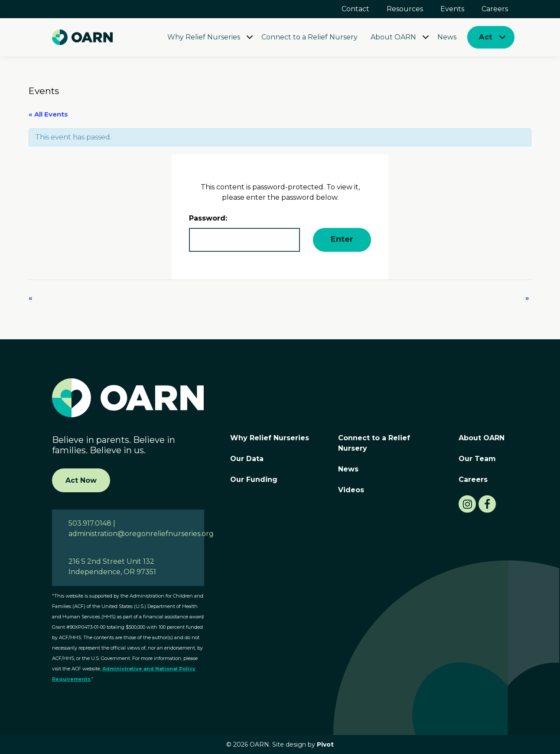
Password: (244, 233)
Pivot (325, 744)
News (447, 37)
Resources (405, 9)
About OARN (393, 37)
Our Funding (254, 479)
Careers (495, 9)
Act (485, 37)
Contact (355, 9)
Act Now (81, 480)
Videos (351, 490)
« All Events (48, 114)
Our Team (477, 459)
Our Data (247, 459)
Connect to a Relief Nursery (309, 37)
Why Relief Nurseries (204, 37)
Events (452, 9)
